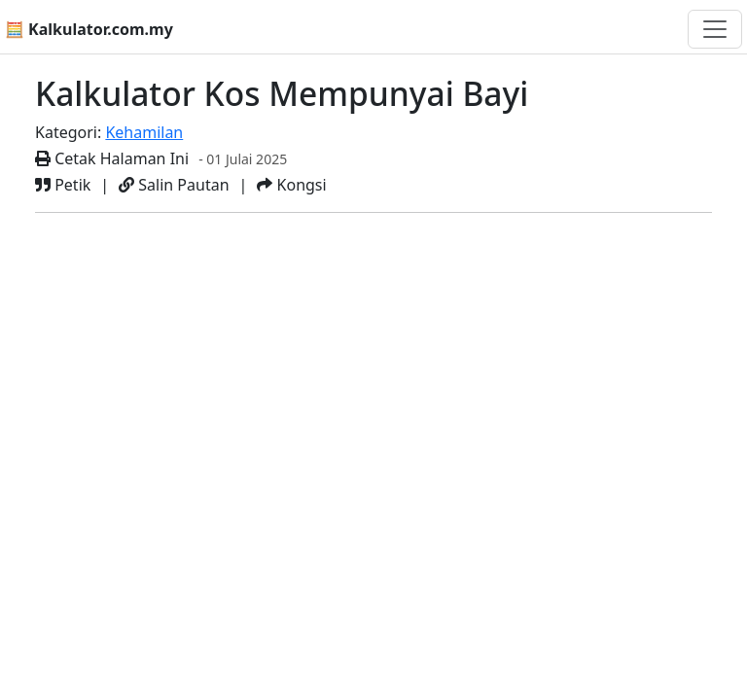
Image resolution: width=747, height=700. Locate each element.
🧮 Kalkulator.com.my (89, 29)
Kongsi (291, 185)
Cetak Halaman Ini (112, 158)
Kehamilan (144, 132)
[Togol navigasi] (715, 29)
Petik (63, 185)
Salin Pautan (174, 185)
